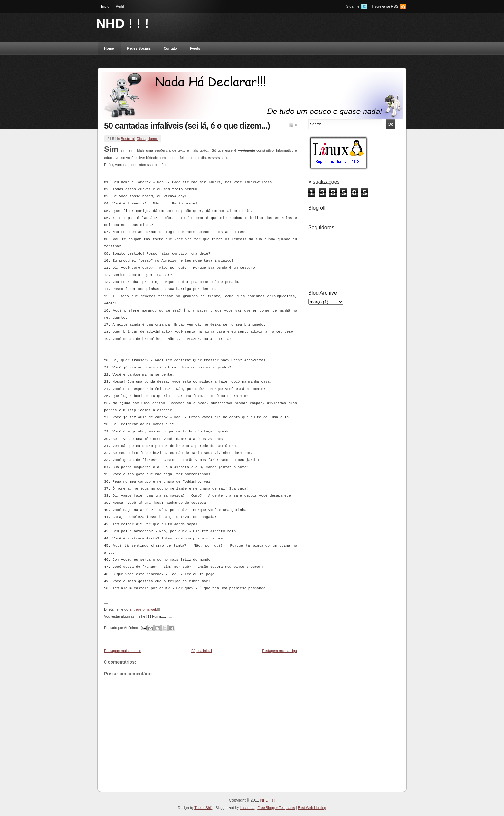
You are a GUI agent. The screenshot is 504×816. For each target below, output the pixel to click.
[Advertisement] (334, 409)
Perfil (120, 6)
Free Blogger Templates (276, 808)
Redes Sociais (139, 48)
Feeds (195, 48)
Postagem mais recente (123, 651)
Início (105, 6)
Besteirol (128, 139)
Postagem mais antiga (279, 651)
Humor (153, 139)
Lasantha (247, 808)
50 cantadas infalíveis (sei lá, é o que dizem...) (187, 126)
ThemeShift (203, 808)
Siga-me (353, 6)
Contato (170, 48)
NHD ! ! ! (122, 23)
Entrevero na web (143, 609)
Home (109, 48)
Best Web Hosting (312, 808)
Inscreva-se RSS (385, 6)
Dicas (141, 139)
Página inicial (202, 651)
